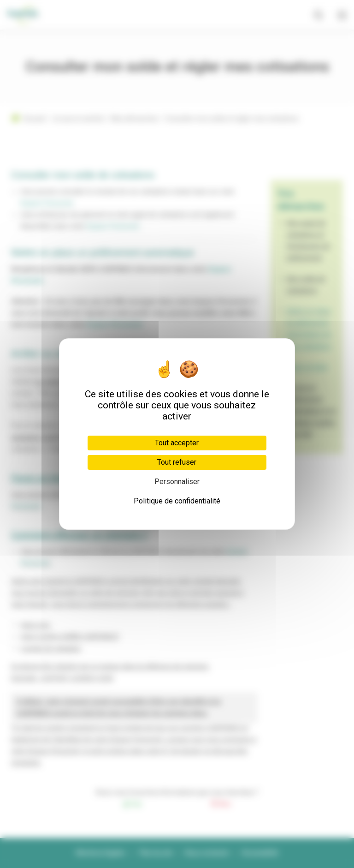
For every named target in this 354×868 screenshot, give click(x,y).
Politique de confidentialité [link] (177, 501)
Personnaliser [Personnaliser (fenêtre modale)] (177, 482)
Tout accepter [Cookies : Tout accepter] (177, 443)
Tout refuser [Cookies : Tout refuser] (177, 462)
